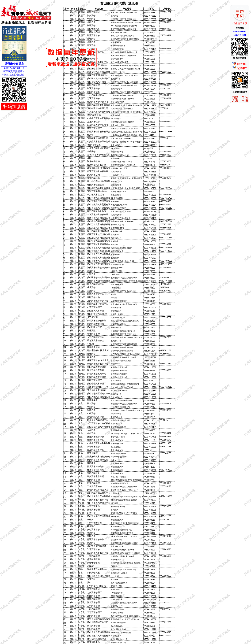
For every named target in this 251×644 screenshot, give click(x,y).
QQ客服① (240, 64)
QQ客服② (240, 68)
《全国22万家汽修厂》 (13, 68)
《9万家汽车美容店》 (13, 71)
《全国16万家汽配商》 (13, 75)
